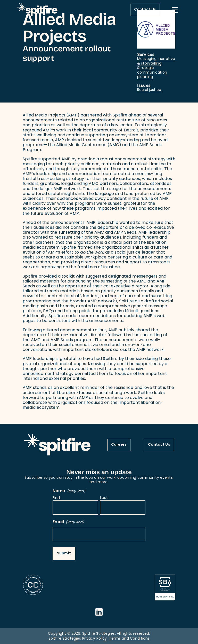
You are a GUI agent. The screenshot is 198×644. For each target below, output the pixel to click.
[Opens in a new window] (99, 612)
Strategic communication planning (152, 73)
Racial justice (149, 90)
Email (68, 522)
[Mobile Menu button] (175, 10)
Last (104, 498)
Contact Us (145, 10)
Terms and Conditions (129, 639)
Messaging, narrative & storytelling (156, 61)
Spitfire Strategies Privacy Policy (78, 639)
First (57, 498)
